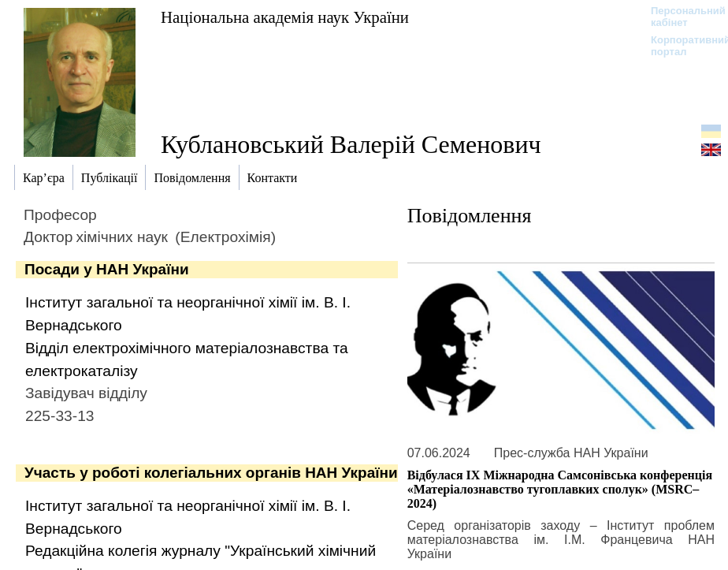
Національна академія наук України (285, 17)
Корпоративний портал (680, 46)
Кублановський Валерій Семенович (351, 144)
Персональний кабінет (680, 17)
